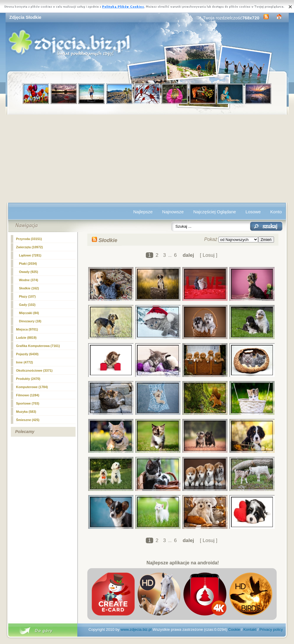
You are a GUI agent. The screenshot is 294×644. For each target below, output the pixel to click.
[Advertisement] (147, 159)
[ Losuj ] (209, 255)
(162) (29, 288)
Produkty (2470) (28, 379)
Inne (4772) (25, 362)
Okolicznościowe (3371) (34, 370)
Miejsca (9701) (27, 329)
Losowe (253, 212)
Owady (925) (29, 272)
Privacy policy (271, 629)
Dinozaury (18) (30, 321)
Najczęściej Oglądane (214, 212)
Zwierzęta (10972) (30, 247)
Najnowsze (173, 212)
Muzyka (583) (26, 412)
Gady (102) (27, 305)
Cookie (234, 629)
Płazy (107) (27, 296)
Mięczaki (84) (29, 313)
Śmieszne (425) (28, 420)
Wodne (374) (29, 280)
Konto (276, 212)
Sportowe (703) (28, 403)
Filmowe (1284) (28, 395)
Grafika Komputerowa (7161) (38, 346)
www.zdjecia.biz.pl (136, 629)
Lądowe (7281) (30, 255)
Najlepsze (143, 212)
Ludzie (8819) (26, 338)
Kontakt (250, 629)
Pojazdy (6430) (27, 354)
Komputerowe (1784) (32, 387)
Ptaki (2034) (28, 264)
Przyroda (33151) (29, 239)
